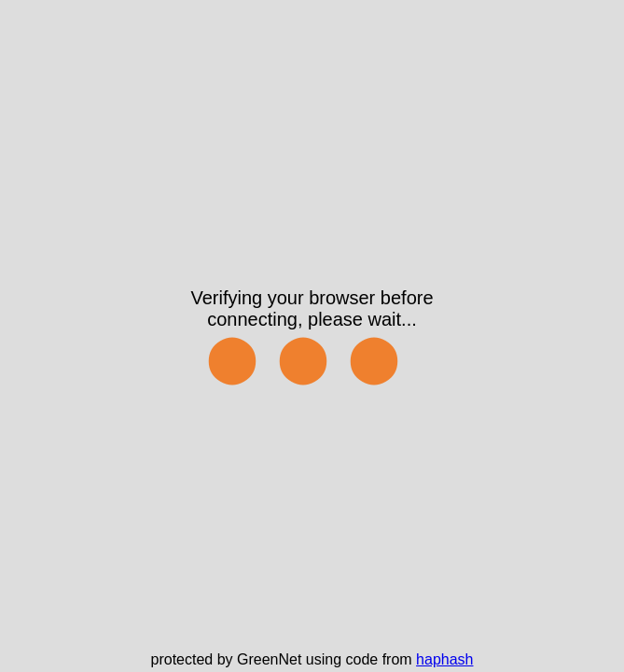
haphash (444, 659)
